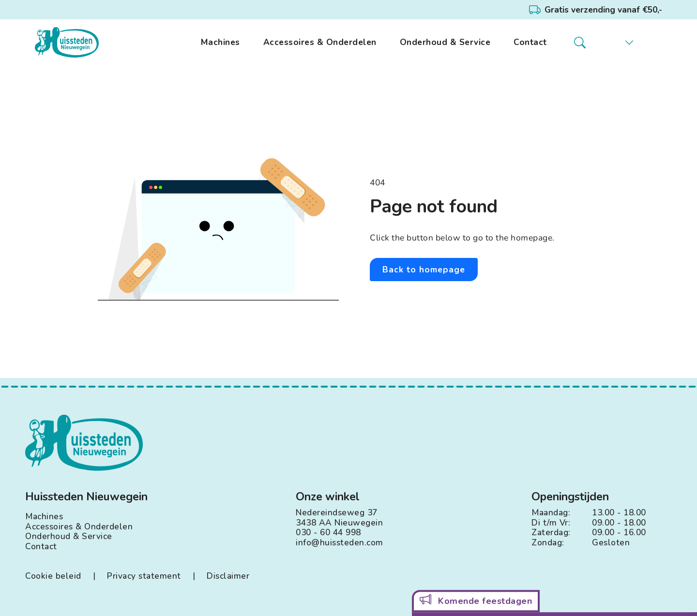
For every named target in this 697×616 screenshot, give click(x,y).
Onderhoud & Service (445, 42)
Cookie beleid (53, 576)
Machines (220, 42)
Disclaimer (228, 576)
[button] (622, 43)
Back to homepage (424, 270)
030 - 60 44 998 (328, 533)
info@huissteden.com (340, 543)
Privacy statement (144, 576)
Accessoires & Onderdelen (320, 42)
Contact (530, 42)
